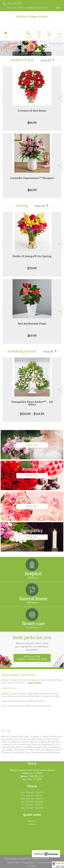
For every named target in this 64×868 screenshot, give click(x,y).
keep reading (34, 683)
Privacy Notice (29, 863)
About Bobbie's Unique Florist (18, 675)
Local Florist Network (48, 863)
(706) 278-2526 (14, 3)
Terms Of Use (13, 863)
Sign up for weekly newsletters (32, 658)
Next (60, 98)
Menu (6, 37)
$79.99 (32, 268)
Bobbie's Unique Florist (32, 17)
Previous (4, 98)
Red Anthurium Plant (32, 324)
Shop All (46, 60)
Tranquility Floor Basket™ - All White (32, 403)
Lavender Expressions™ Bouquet (32, 178)
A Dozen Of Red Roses (32, 111)
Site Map (32, 866)
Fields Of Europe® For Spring (32, 256)
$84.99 (32, 123)
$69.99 (32, 336)
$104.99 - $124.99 (32, 414)
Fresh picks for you (32, 643)
